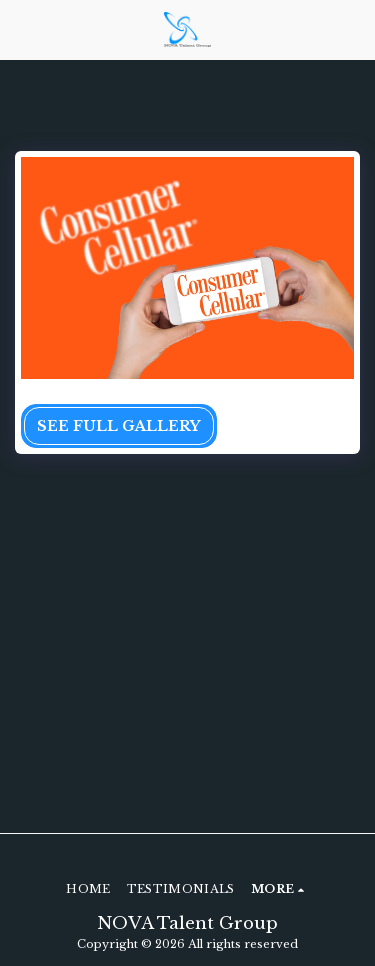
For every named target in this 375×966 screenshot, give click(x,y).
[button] (22, 29)
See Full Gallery (118, 426)
